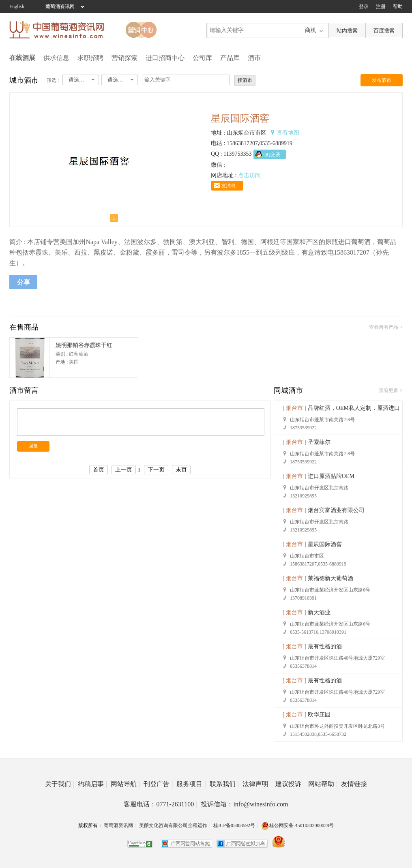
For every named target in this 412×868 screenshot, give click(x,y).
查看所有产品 (384, 327)
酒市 (254, 58)
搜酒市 (245, 80)
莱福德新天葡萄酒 (330, 578)
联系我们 (224, 784)
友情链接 (354, 784)
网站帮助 (323, 784)
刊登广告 (158, 784)
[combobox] (81, 80)
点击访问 (249, 175)
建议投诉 (290, 784)
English (17, 6)
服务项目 (191, 784)
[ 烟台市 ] (294, 408)
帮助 (398, 6)
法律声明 (257, 784)
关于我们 (60, 784)
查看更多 (388, 390)
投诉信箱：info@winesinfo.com (244, 804)
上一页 (124, 470)
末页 (181, 470)
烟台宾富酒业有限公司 (336, 510)
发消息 (228, 186)
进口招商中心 (165, 58)
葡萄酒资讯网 (60, 6)
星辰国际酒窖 (325, 544)
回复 (33, 446)
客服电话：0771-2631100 (160, 804)
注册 (381, 6)
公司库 (202, 58)
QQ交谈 (272, 154)
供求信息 (56, 58)
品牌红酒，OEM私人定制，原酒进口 (354, 408)
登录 (364, 6)
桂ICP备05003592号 (234, 825)
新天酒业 (319, 612)
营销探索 (124, 58)
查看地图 (288, 133)
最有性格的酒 (325, 646)
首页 (99, 470)
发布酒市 (382, 80)
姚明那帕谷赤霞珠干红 (84, 345)
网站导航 (125, 784)
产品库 (230, 58)
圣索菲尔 (319, 442)
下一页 (156, 470)
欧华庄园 (319, 715)
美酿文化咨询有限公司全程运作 (173, 825)
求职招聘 (90, 58)
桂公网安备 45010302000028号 (297, 825)
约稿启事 (92, 784)
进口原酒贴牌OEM (331, 476)
